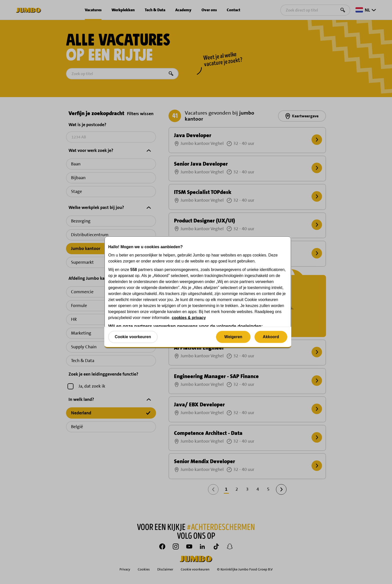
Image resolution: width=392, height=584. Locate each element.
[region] (198, 292)
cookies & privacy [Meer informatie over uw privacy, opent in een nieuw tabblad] (189, 318)
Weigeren (233, 337)
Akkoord (271, 337)
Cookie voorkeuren (133, 337)
